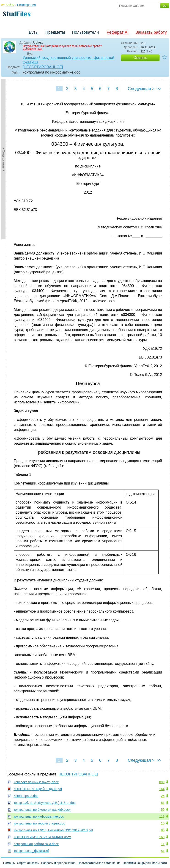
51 (163, 851)
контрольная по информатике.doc (39, 816)
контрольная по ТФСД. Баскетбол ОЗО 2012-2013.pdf (53, 830)
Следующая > (141, 89)
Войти (10, 5)
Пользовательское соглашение (99, 863)
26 (163, 796)
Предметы (55, 32)
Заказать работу (151, 32)
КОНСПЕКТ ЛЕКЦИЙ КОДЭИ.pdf (38, 789)
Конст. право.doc (26, 796)
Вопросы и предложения (58, 863)
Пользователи (85, 32)
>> (159, 89)
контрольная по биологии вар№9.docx (42, 810)
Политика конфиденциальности (145, 863)
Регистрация (27, 5)
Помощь (9, 863)
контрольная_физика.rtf (31, 851)
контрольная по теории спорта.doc (39, 823)
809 (162, 782)
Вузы (34, 32)
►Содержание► (4, 159)
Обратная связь (28, 863)
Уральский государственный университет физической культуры (68, 60)
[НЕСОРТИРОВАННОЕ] (43, 67)
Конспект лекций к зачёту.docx (36, 782)
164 (162, 789)
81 (163, 803)
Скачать (140, 58)
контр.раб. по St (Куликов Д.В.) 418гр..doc (44, 803)
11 (163, 844)
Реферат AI (118, 32)
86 (163, 830)
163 (162, 837)
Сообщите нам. (33, 49)
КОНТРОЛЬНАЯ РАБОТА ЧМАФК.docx (42, 837)
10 (163, 823)
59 (163, 810)
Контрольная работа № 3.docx (36, 844)
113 (162, 816)
